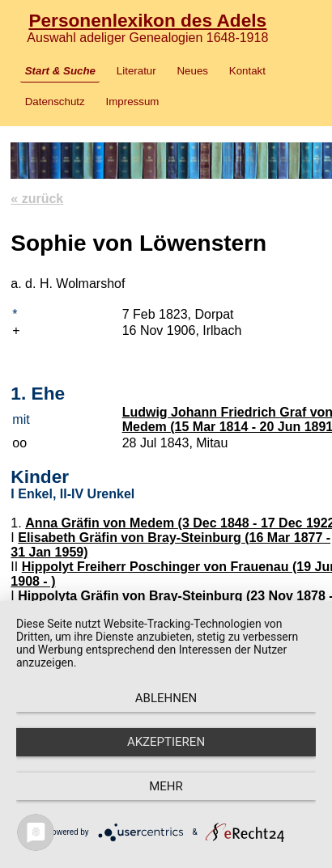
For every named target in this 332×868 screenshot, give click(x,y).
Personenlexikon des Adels (147, 20)
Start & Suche (60, 71)
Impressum (133, 102)
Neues (192, 71)
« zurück (37, 199)
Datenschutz (55, 102)
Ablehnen (166, 698)
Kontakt (247, 71)
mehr (166, 786)
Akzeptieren (166, 742)
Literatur (136, 71)
